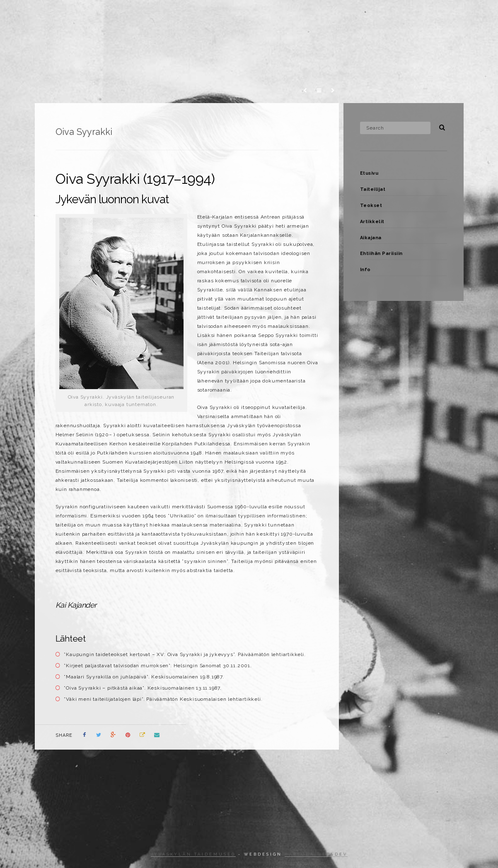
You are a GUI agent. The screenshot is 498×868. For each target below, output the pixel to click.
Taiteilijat (215, 14)
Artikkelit (297, 14)
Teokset (257, 14)
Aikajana (339, 14)
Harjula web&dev (316, 854)
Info (435, 14)
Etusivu (175, 14)
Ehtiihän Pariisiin (390, 14)
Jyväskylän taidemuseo (193, 854)
